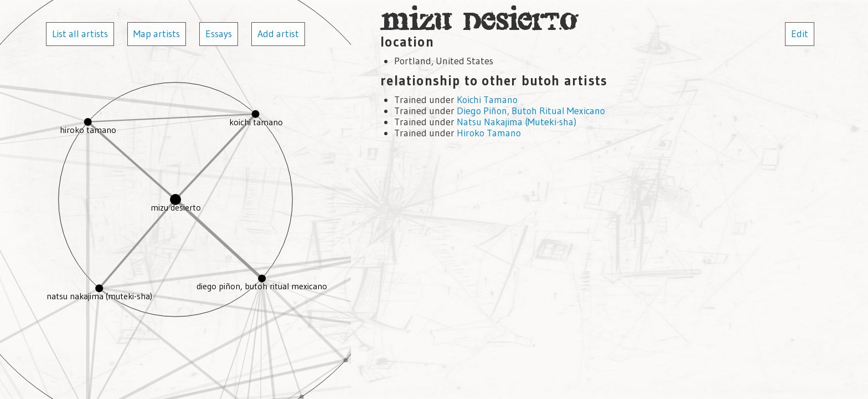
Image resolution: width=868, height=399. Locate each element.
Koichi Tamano (487, 100)
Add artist (278, 34)
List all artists (80, 34)
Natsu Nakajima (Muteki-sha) (516, 122)
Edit (800, 34)
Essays (219, 34)
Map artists (157, 34)
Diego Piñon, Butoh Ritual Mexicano (531, 111)
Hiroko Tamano (489, 133)
